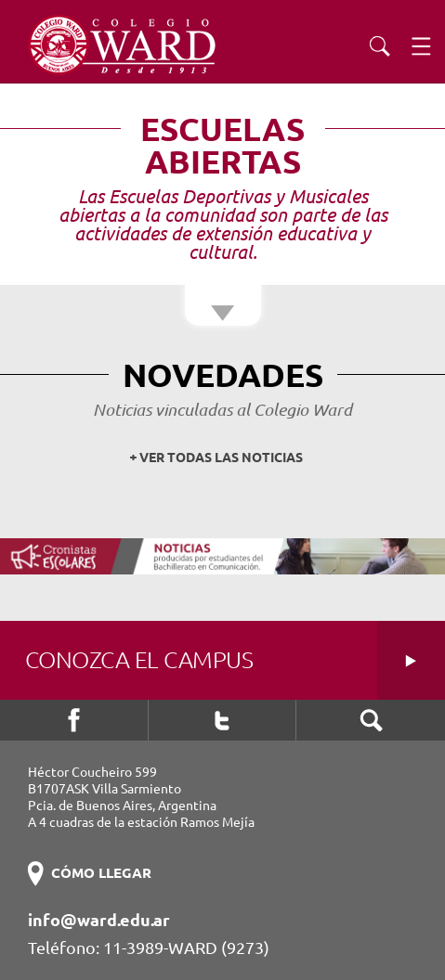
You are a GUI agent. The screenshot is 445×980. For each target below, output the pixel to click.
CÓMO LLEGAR (101, 873)
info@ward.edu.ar (99, 920)
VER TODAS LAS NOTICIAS (221, 458)
